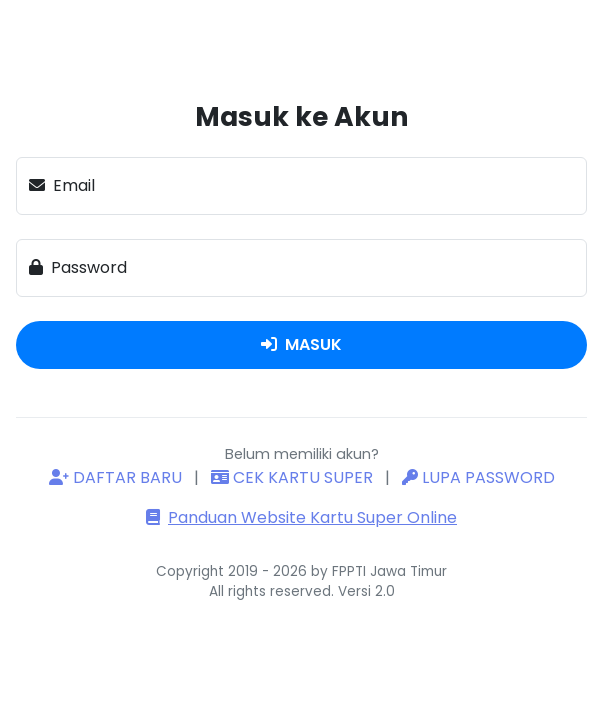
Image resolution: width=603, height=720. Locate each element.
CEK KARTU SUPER (294, 477)
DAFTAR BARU (117, 477)
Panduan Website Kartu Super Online (301, 517)
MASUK (301, 344)
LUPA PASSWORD (478, 477)
